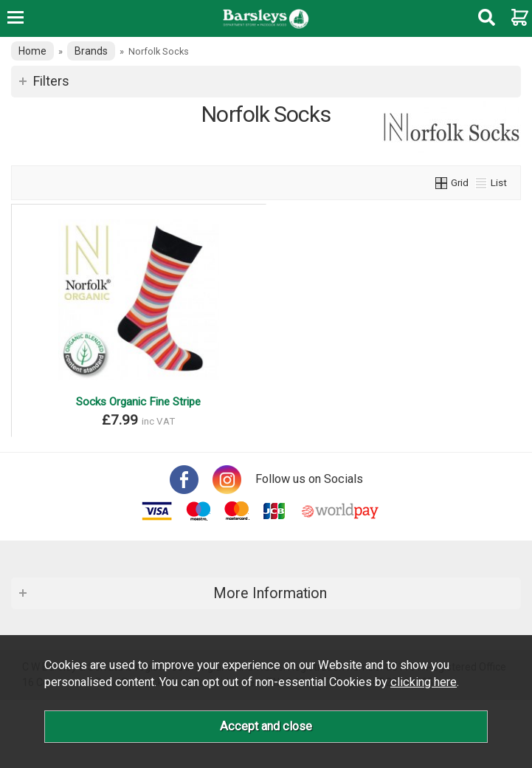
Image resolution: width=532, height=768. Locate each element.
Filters (51, 81)
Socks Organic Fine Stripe (138, 402)
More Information (270, 593)
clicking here (424, 682)
